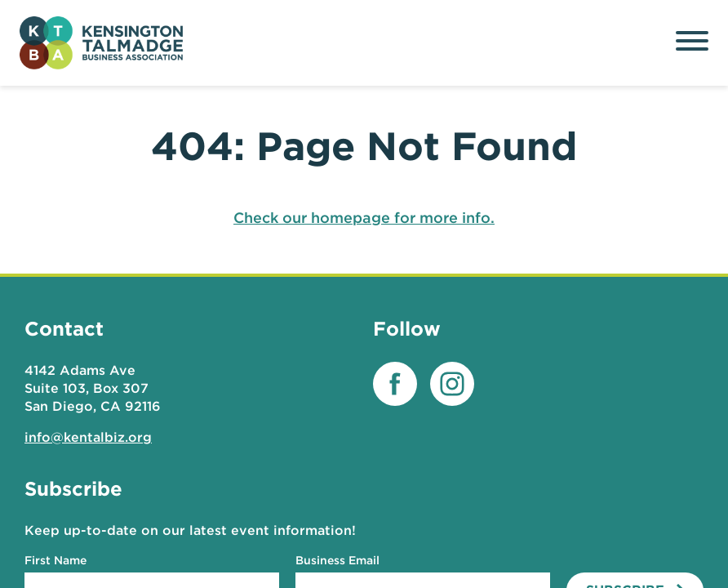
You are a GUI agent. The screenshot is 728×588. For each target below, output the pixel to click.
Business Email (337, 560)
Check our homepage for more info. (364, 218)
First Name (55, 560)
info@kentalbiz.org (88, 437)
